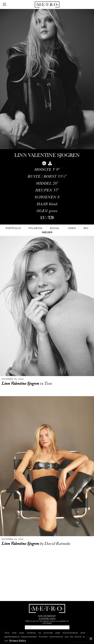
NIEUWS (47, 232)
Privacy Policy (18, 640)
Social (55, 228)
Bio (86, 228)
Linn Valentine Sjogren (21, 384)
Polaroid (35, 228)
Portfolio (13, 228)
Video (72, 228)
